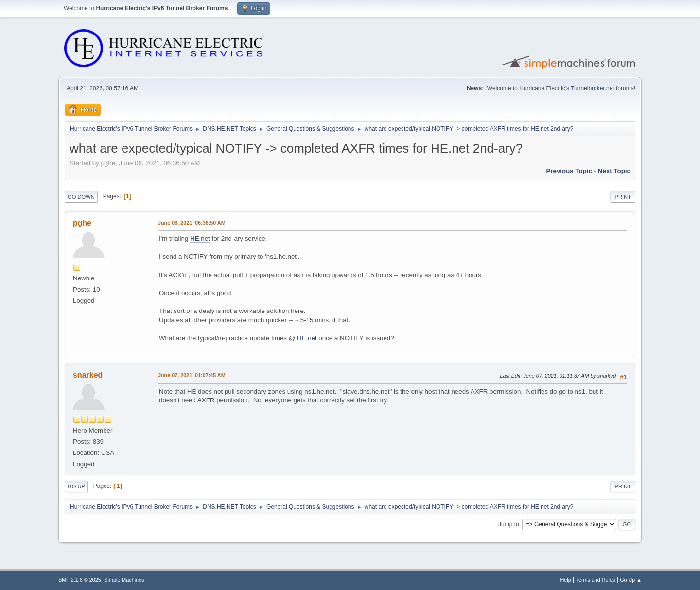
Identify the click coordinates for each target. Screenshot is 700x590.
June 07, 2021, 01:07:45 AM (192, 375)
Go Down (81, 197)
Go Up (76, 486)
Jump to (509, 524)
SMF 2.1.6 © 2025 (80, 580)
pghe (82, 223)
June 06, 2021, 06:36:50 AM (192, 223)
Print (623, 197)
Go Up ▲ (631, 580)
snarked (88, 375)
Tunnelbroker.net (593, 88)
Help (566, 580)
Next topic (614, 171)
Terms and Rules (596, 580)
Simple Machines (124, 580)
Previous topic (569, 171)
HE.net (200, 238)
